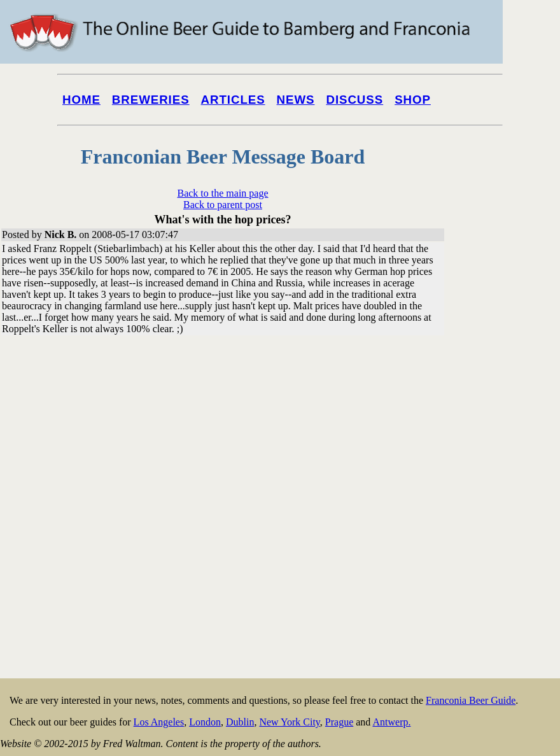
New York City (289, 722)
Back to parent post (223, 205)
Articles (233, 100)
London (205, 722)
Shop (413, 100)
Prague (339, 722)
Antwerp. (391, 722)
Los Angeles (159, 722)
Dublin (240, 722)
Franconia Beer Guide (471, 700)
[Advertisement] (498, 485)
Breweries (151, 100)
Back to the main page (222, 193)
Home (81, 100)
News (296, 100)
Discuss (354, 100)
